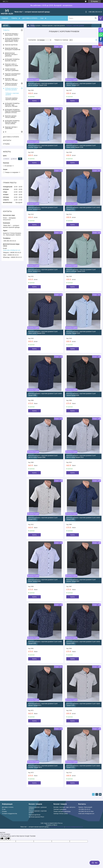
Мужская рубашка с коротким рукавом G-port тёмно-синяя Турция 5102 (43, 332)
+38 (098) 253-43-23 (84, 809)
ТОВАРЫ (14, 18)
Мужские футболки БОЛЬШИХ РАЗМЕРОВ (13, 49)
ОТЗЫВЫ (6, 144)
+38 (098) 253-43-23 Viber (86, 811)
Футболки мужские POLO (36, 817)
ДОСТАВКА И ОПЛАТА (30, 18)
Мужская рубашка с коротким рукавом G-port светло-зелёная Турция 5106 (43, 84)
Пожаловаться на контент (57, 827)
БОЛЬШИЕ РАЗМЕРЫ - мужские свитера (13, 60)
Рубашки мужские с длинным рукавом (11, 84)
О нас (4, 809)
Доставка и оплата (8, 807)
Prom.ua (60, 823)
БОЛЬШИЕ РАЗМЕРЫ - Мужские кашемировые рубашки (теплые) (13, 111)
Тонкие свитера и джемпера (62, 811)
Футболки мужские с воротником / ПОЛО (12, 34)
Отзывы (4, 811)
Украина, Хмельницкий (85, 807)
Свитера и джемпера (60, 809)
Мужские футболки (11, 45)
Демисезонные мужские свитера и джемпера (11, 54)
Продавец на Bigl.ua (51, 825)
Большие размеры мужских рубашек (12, 99)
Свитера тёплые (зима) (61, 814)
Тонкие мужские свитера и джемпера (12, 70)
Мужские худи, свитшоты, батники (11, 79)
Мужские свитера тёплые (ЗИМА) (11, 117)
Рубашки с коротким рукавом (12, 94)
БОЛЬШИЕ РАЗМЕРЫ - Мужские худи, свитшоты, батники (13, 105)
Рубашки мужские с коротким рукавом (53, 25)
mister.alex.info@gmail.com (12, 250)
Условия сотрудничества (10, 814)
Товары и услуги (35, 25)
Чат (95, 863)
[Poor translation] (7, 839)
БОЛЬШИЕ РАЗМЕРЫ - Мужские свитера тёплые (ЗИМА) (13, 122)
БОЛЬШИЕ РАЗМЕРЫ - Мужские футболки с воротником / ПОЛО (13, 40)
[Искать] (96, 18)
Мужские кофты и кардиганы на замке (12, 65)
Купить (34, 101)
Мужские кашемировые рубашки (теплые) (13, 75)
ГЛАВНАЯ (5, 18)
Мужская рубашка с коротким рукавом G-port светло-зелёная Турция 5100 (81, 270)
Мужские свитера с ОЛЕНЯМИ (11, 128)
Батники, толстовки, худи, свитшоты (64, 807)
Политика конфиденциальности (74, 827)
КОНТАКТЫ (7, 140)
